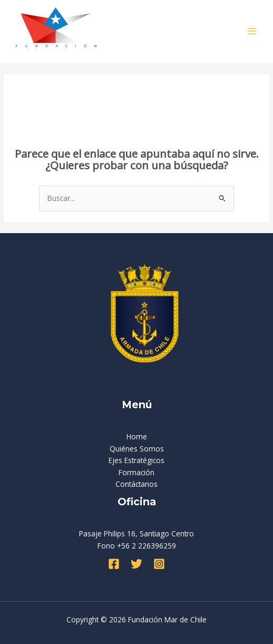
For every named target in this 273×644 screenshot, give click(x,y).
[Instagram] (159, 564)
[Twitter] (136, 564)
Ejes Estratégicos (136, 460)
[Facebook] (114, 564)
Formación (136, 472)
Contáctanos (136, 484)
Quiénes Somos (137, 449)
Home (137, 436)
